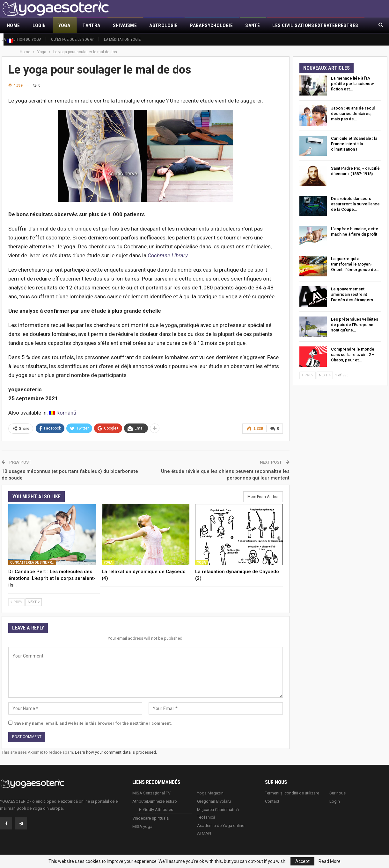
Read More (330, 861)
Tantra (91, 25)
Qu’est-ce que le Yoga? (72, 39)
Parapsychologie (211, 25)
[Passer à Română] (63, 413)
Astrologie (163, 25)
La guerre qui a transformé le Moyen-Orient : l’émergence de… (355, 264)
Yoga (64, 25)
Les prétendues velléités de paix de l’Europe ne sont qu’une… (355, 325)
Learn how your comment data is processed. (116, 752)
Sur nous (338, 793)
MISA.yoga (142, 826)
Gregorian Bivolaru (214, 801)
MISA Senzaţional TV (151, 793)
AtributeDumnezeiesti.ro (155, 801)
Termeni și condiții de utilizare (292, 793)
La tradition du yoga (21, 39)
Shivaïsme (125, 25)
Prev (16, 602)
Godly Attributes (158, 810)
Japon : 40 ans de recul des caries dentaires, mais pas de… (353, 114)
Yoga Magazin (210, 793)
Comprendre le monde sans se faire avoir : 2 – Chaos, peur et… (353, 355)
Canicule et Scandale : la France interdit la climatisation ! (354, 144)
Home (14, 25)
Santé (253, 25)
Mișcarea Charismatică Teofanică (218, 813)
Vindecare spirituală (150, 818)
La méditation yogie (122, 39)
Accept (302, 861)
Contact (272, 801)
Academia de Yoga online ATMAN (221, 829)
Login (39, 25)
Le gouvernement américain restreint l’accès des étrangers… (353, 294)
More (279, 25)
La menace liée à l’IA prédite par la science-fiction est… (353, 84)
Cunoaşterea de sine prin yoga (33, 562)
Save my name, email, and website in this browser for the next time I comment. (93, 723)
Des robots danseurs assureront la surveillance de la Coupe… (355, 204)
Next (34, 602)
